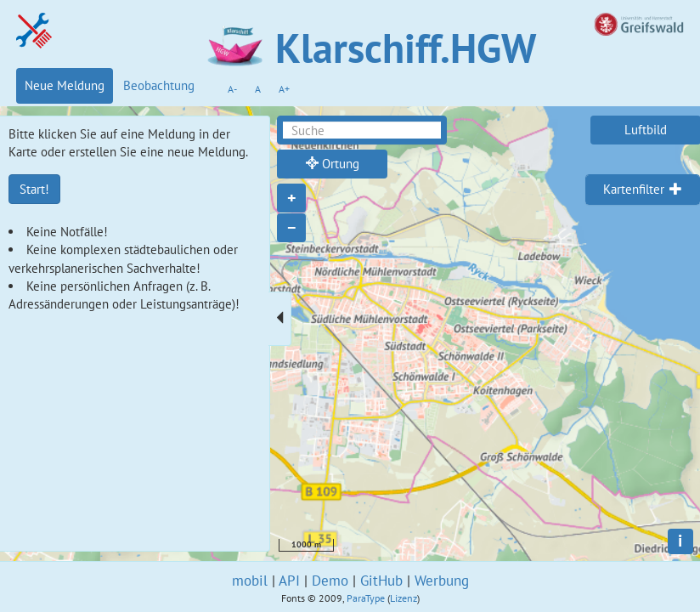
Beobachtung (159, 85)
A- (232, 89)
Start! (34, 189)
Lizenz (404, 598)
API (289, 581)
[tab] (643, 190)
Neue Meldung (65, 85)
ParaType (366, 598)
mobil (250, 581)
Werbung (442, 581)
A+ (284, 89)
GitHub (381, 581)
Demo (330, 581)
